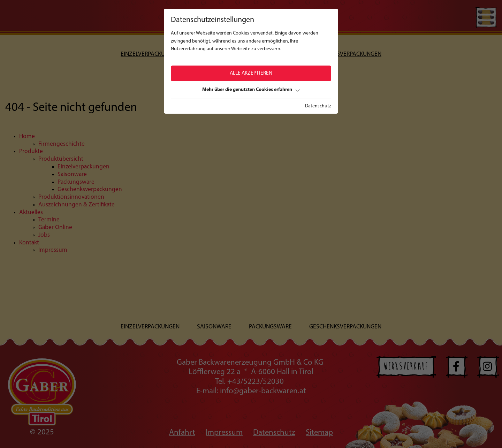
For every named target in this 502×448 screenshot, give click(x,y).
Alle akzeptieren (251, 73)
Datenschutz (318, 106)
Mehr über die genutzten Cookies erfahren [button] (251, 90)
